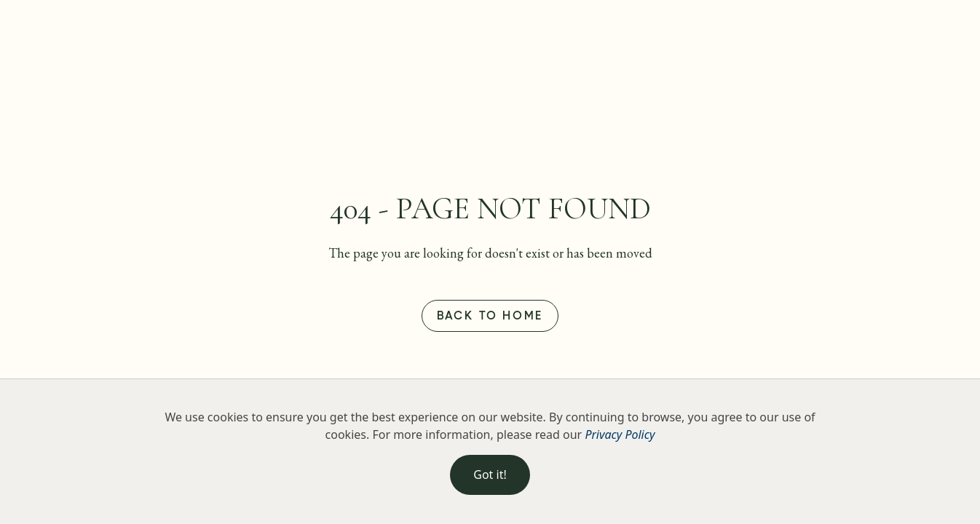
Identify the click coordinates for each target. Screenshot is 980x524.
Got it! (490, 475)
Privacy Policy (620, 434)
